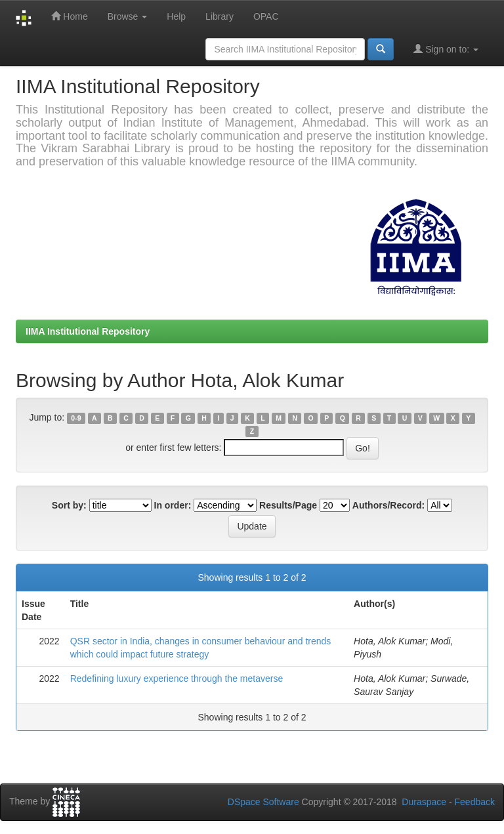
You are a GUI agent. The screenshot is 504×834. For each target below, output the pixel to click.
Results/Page (288, 505)
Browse (128, 16)
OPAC (266, 16)
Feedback (475, 802)
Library (220, 16)
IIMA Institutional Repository (88, 331)
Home (69, 16)
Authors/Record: (388, 505)
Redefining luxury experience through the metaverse (177, 678)
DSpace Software (263, 802)
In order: (173, 505)
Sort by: (69, 505)
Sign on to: (446, 49)
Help (176, 16)
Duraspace (424, 802)
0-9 (76, 418)
